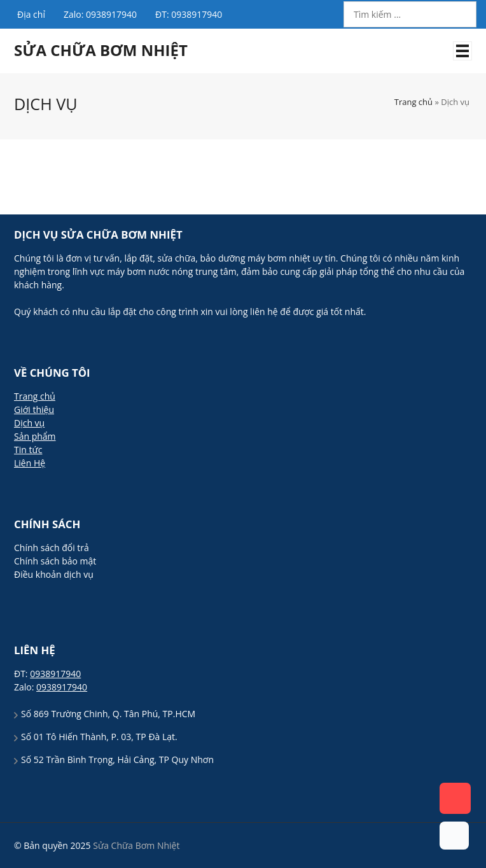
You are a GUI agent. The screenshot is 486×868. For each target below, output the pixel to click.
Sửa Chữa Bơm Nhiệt (101, 50)
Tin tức (28, 450)
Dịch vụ (29, 423)
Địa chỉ (31, 14)
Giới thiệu (34, 409)
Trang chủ (413, 102)
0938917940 (55, 674)
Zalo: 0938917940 (100, 14)
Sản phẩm (35, 436)
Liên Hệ (30, 463)
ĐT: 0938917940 (189, 14)
